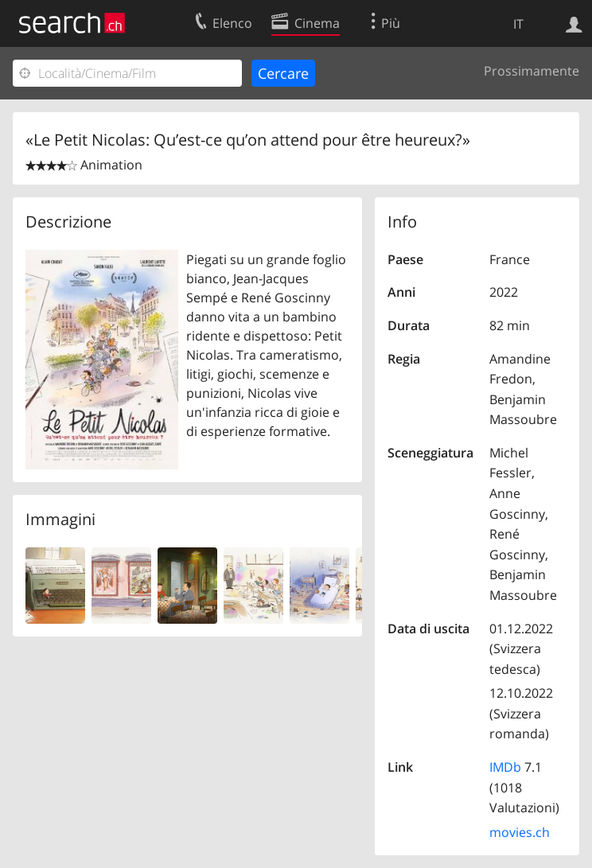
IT (518, 24)
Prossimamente (532, 71)
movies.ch (520, 832)
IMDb (505, 767)
